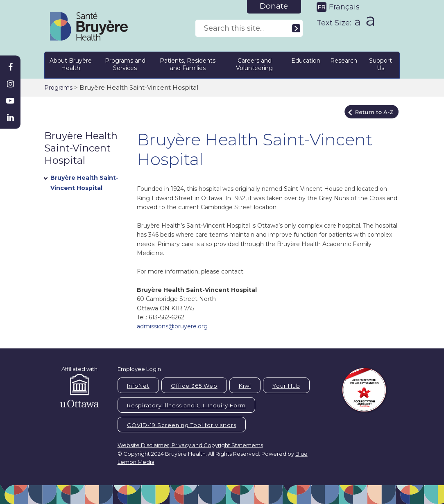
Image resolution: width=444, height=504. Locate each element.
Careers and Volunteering (254, 64)
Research (344, 61)
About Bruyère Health (71, 64)
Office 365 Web (194, 386)
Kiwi (245, 386)
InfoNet (138, 386)
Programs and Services (125, 64)
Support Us (381, 64)
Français (344, 7)
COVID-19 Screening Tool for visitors (182, 425)
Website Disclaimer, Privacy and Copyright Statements (190, 445)
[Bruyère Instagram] (10, 84)
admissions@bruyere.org (172, 326)
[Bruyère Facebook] (10, 67)
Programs (58, 88)
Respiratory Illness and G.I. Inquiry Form (186, 405)
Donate (274, 6)
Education (306, 61)
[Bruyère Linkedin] (10, 118)
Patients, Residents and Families (188, 64)
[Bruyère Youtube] (10, 101)
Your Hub (286, 386)
